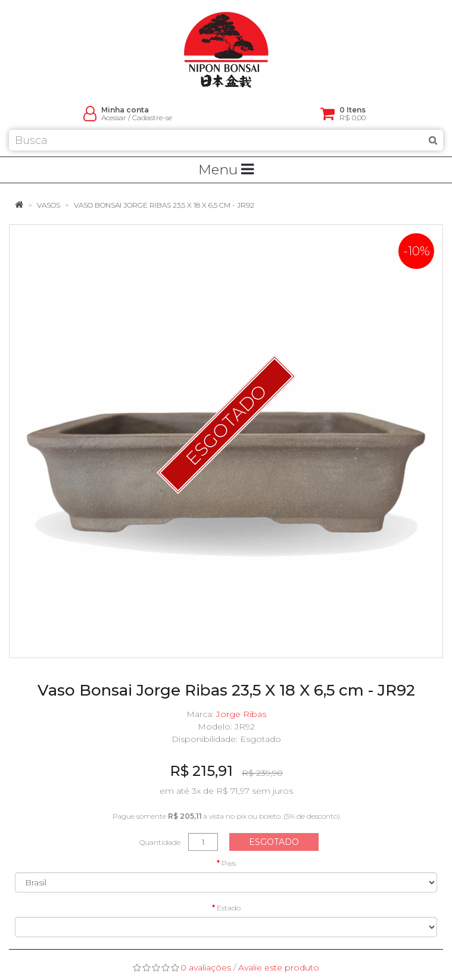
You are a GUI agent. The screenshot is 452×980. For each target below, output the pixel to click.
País (229, 863)
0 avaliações (206, 968)
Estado (229, 908)
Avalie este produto (279, 968)
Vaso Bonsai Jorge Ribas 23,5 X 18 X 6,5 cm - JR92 (164, 205)
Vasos (49, 205)
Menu (226, 170)
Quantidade (160, 842)
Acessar (114, 118)
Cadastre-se (152, 118)
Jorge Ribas (241, 714)
